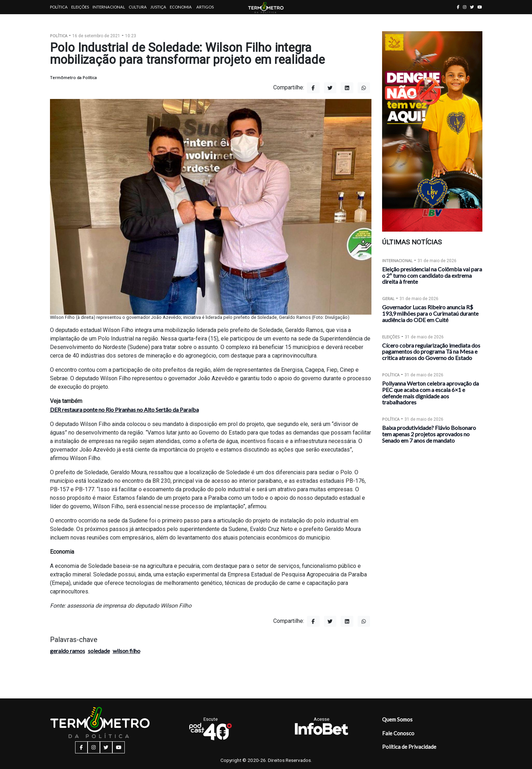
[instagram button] (465, 7)
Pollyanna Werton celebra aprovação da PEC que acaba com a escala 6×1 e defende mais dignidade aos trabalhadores (430, 393)
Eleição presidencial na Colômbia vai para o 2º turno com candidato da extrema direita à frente (432, 275)
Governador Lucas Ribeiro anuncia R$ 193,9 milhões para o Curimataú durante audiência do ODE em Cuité (430, 313)
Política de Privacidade (409, 747)
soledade (99, 651)
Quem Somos (397, 719)
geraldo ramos (68, 651)
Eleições (80, 7)
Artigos (205, 7)
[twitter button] (472, 7)
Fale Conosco (398, 733)
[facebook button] (458, 7)
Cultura (138, 7)
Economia (181, 7)
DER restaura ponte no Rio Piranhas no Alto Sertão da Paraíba (124, 410)
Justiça (158, 7)
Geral (388, 298)
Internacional (109, 7)
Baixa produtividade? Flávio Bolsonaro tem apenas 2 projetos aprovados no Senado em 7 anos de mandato (429, 434)
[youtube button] (480, 7)
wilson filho (127, 651)
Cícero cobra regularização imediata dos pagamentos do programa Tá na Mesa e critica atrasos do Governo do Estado (431, 352)
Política (59, 7)
